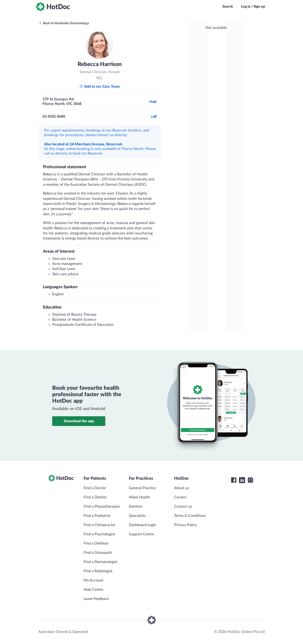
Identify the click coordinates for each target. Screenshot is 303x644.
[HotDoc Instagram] (250, 480)
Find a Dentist (95, 497)
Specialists (137, 516)
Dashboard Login (142, 525)
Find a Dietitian (96, 543)
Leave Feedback (96, 599)
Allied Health (139, 497)
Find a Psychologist (99, 534)
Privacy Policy (186, 525)
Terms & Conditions (190, 516)
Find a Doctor (95, 488)
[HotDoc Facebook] (234, 480)
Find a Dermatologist (101, 562)
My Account (94, 580)
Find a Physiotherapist (102, 506)
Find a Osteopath (98, 553)
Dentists (136, 506)
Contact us (183, 506)
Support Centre (141, 534)
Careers (180, 497)
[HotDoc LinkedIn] (242, 480)
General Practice (142, 488)
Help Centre (93, 590)
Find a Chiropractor (100, 525)
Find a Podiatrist (97, 516)
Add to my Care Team (100, 87)
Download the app (79, 421)
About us (182, 488)
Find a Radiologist (98, 571)
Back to (64, 23)
